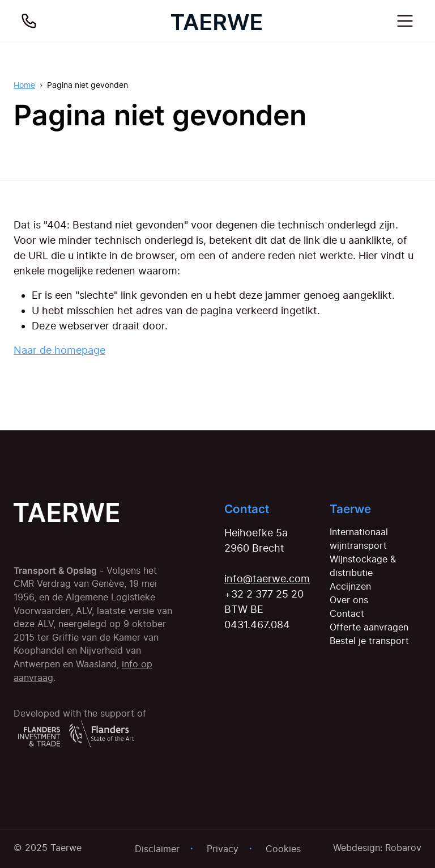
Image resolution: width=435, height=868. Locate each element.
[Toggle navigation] (405, 21)
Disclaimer (157, 849)
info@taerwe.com (267, 579)
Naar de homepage (59, 350)
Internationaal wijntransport (359, 539)
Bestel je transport (369, 641)
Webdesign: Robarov (377, 848)
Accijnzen (350, 586)
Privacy (223, 849)
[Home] (216, 21)
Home (24, 85)
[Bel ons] (29, 21)
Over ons (349, 600)
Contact (347, 613)
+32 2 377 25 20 (264, 594)
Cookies (283, 849)
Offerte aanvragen (369, 627)
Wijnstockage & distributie (363, 566)
